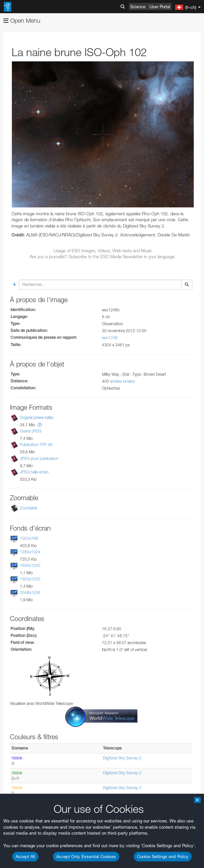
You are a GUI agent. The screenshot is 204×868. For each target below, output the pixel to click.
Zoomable (28, 508)
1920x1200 (30, 579)
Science (138, 7)
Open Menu (22, 21)
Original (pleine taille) (37, 417)
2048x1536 (30, 593)
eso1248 (110, 338)
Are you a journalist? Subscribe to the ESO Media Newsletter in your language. (103, 257)
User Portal (160, 7)
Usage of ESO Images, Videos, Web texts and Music (103, 251)
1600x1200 (30, 565)
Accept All (25, 856)
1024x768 (29, 538)
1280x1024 (30, 552)
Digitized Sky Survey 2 (122, 758)
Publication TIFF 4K (36, 445)
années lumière (122, 381)
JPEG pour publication (39, 458)
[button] (40, 425)
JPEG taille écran (34, 472)
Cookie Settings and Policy (163, 856)
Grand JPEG (31, 431)
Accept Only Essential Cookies (86, 856)
